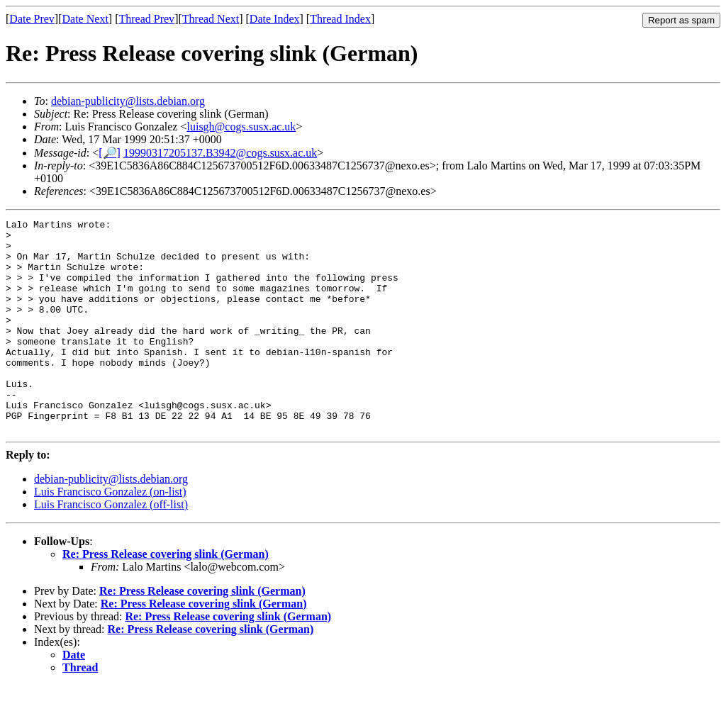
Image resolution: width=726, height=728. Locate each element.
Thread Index (340, 19)
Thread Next (211, 19)
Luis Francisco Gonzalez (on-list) (110, 534)
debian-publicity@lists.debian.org (128, 101)
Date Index (275, 19)
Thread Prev (146, 19)
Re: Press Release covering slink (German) (166, 597)
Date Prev (32, 19)
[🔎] (110, 153)
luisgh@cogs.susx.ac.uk (242, 127)
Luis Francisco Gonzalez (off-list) (111, 547)
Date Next (85, 19)
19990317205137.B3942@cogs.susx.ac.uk (220, 153)
